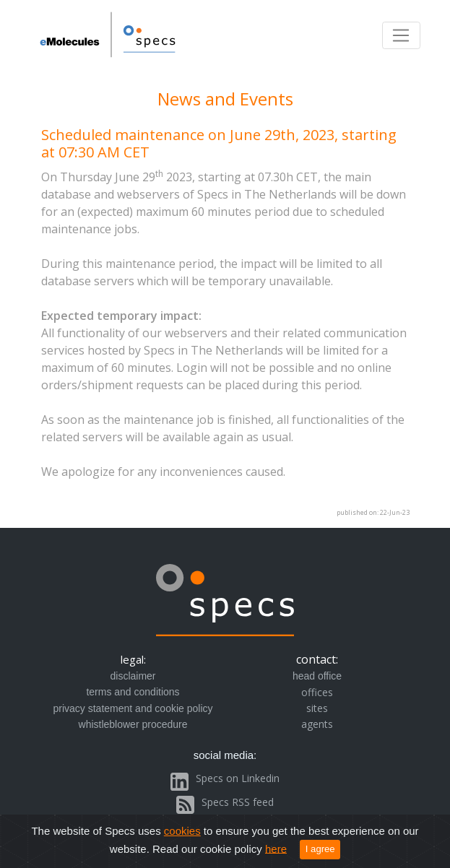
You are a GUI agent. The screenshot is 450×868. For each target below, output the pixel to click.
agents (317, 724)
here (276, 848)
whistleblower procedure (133, 724)
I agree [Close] (320, 849)
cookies (182, 831)
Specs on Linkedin (238, 778)
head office (317, 676)
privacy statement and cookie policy (133, 708)
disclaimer (133, 676)
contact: (317, 659)
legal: (133, 659)
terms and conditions (133, 692)
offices (317, 692)
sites (317, 708)
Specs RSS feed (238, 802)
